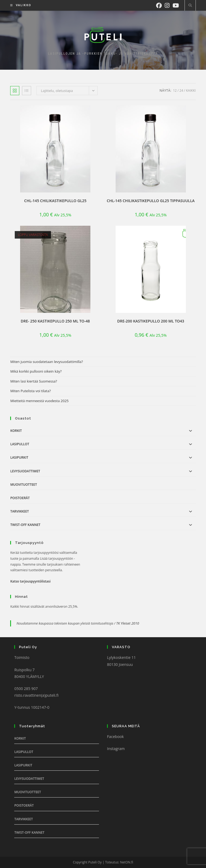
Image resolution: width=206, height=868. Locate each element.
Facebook (115, 737)
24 (181, 90)
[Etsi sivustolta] (190, 6)
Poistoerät (20, 498)
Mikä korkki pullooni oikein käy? (36, 371)
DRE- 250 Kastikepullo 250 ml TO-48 (55, 321)
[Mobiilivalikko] (19, 5)
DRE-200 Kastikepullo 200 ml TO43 (151, 321)
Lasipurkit (19, 457)
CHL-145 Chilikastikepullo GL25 (55, 201)
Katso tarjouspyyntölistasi (30, 581)
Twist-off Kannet (25, 525)
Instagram (116, 749)
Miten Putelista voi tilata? (30, 391)
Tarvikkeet (19, 511)
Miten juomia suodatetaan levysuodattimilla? (47, 362)
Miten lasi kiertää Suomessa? (34, 381)
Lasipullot (20, 444)
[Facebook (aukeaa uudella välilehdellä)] (160, 5)
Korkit (16, 431)
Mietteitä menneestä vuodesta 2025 (39, 401)
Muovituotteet (23, 485)
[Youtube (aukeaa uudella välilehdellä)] (177, 5)
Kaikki (191, 90)
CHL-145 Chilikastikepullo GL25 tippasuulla (151, 201)
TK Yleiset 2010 (128, 623)
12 (175, 90)
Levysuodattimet (25, 471)
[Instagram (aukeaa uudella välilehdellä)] (169, 5)
